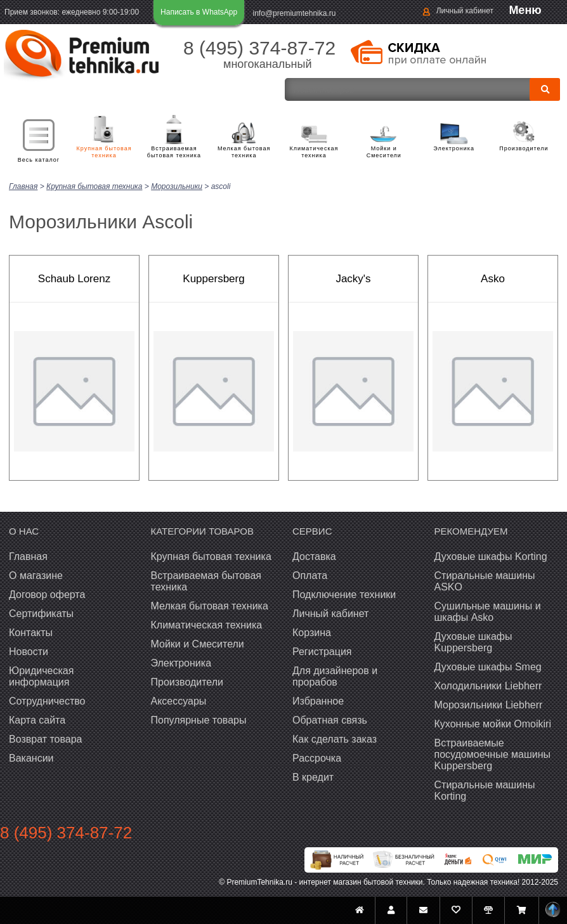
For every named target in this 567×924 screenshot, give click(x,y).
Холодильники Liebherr (488, 685)
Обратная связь (330, 719)
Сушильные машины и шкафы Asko (488, 611)
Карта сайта (37, 719)
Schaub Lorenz (74, 278)
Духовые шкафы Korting (491, 556)
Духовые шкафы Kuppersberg (473, 641)
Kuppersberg (213, 278)
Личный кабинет (465, 11)
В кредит (313, 777)
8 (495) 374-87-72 (259, 48)
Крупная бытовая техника (104, 152)
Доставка (314, 556)
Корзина (312, 632)
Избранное (318, 700)
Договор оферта (47, 594)
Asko (493, 278)
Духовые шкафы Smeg (488, 666)
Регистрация (322, 651)
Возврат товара (46, 739)
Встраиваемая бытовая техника (174, 152)
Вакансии (31, 758)
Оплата (310, 575)
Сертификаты (41, 613)
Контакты (31, 632)
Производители (524, 148)
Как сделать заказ (335, 739)
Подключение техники (344, 594)
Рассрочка (317, 758)
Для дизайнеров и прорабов (335, 676)
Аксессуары (179, 700)
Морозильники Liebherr (489, 704)
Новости (29, 651)
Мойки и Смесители (384, 152)
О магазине (36, 575)
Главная (28, 556)
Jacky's (353, 278)
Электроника (454, 148)
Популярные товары (199, 719)
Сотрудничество (47, 700)
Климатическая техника (314, 152)
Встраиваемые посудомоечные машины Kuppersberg (493, 754)
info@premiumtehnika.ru (295, 13)
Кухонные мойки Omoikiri (493, 723)
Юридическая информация (41, 676)
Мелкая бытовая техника (244, 152)
